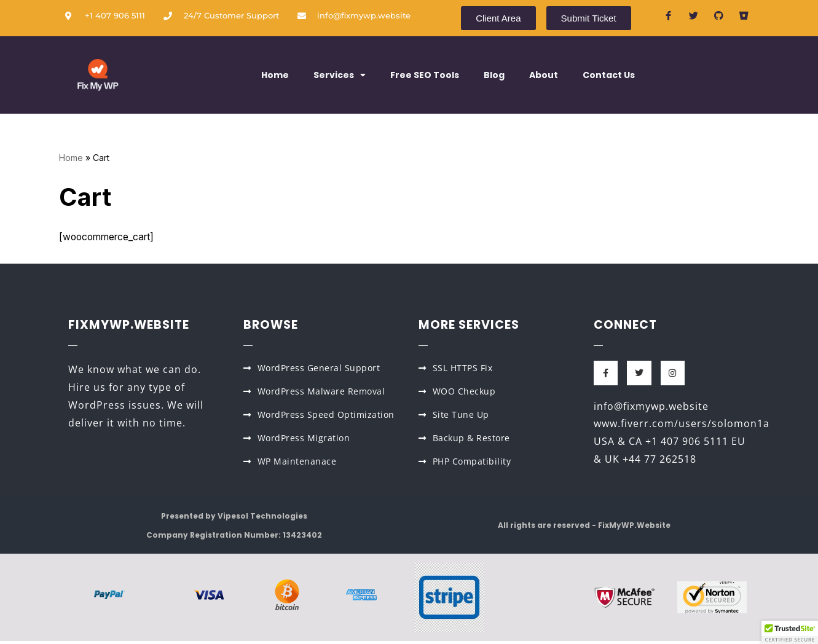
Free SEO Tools (425, 75)
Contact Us (609, 75)
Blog (494, 75)
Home (275, 75)
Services (340, 75)
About (544, 75)
